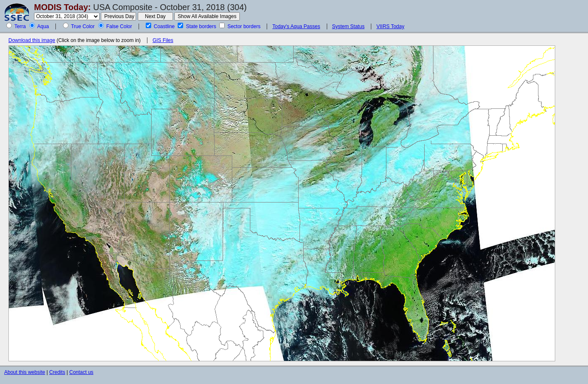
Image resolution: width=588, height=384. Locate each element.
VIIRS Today (390, 26)
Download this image (32, 40)
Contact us (81, 372)
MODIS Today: (62, 7)
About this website (25, 372)
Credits (57, 372)
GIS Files (163, 40)
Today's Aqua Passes (296, 26)
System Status (348, 26)
